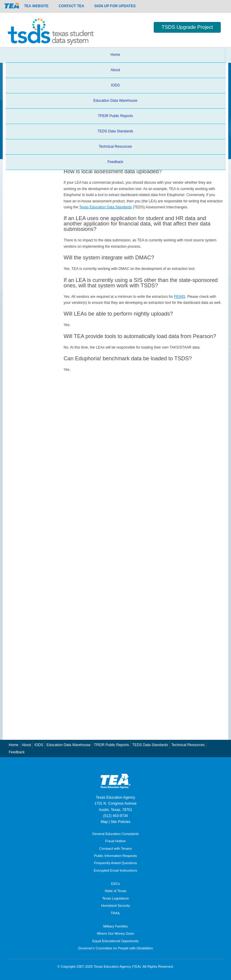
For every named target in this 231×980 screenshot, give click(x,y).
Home (115, 55)
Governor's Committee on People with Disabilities (115, 948)
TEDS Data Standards (115, 131)
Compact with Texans (115, 848)
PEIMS (180, 297)
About (115, 70)
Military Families (115, 926)
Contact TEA (71, 6)
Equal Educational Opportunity (115, 941)
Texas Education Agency (116, 797)
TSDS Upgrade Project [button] (187, 27)
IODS (115, 85)
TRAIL (115, 913)
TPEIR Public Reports (115, 116)
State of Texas (115, 891)
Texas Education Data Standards (105, 207)
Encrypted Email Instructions (115, 870)
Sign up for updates (115, 6)
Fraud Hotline (115, 841)
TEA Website (36, 6)
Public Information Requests (115, 856)
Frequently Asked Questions (115, 863)
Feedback (115, 162)
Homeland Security (115, 906)
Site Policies (120, 822)
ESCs (115, 884)
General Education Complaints (116, 834)
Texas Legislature (116, 898)
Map (104, 822)
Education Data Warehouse (115, 101)
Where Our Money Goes (115, 933)
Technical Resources (115, 147)
